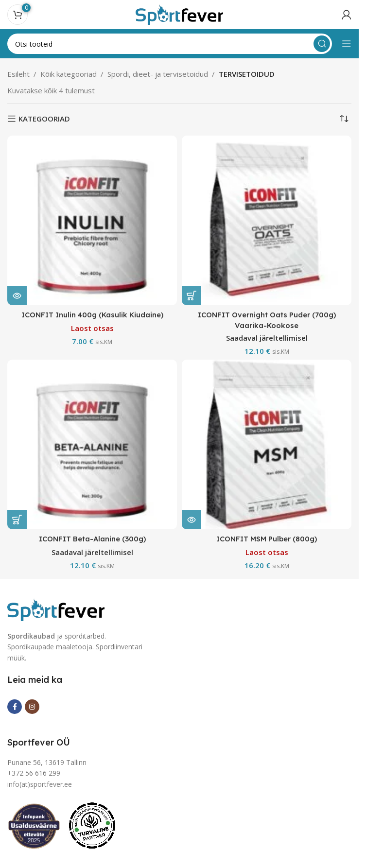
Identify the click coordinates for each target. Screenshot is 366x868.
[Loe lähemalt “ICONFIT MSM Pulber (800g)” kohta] (192, 520)
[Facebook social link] (15, 706)
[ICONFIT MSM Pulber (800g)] (267, 444)
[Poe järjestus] (344, 119)
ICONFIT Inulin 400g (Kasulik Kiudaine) (92, 315)
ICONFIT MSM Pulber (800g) (267, 539)
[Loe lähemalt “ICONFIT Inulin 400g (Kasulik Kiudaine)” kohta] (17, 295)
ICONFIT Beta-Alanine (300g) (92, 539)
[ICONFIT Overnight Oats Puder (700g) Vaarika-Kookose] (267, 220)
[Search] (170, 44)
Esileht (18, 74)
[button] (192, 295)
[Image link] (56, 608)
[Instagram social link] (32, 706)
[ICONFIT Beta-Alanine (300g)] (92, 444)
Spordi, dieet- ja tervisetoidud (158, 74)
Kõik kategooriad (69, 74)
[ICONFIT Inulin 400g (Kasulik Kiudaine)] (92, 220)
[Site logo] (179, 14)
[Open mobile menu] (347, 44)
